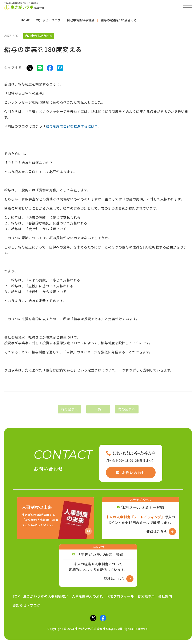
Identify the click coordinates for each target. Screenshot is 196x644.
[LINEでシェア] (40, 69)
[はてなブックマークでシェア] (60, 69)
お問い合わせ (131, 473)
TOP (16, 596)
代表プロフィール (120, 596)
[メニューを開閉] (188, 6)
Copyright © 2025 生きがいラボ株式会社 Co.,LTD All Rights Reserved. (98, 629)
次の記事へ (127, 413)
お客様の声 (146, 596)
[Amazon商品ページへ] (56, 518)
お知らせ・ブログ (27, 605)
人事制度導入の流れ (87, 596)
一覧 (98, 413)
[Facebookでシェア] (50, 69)
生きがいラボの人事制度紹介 (46, 596)
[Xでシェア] (30, 69)
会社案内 (165, 596)
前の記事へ (69, 413)
